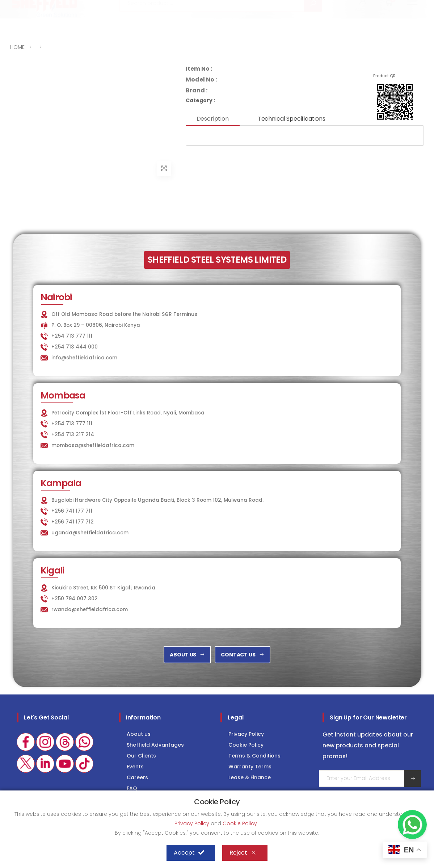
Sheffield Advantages (155, 745)
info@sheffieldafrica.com (100, 6)
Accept (189, 853)
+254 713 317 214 (73, 435)
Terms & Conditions (254, 756)
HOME (17, 47)
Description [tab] (213, 119)
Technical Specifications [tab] (292, 119)
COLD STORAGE (349, 6)
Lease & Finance (250, 777)
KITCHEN (264, 6)
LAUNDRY (303, 6)
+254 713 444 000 (75, 347)
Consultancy (402, 6)
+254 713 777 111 (32, 6)
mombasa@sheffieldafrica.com (93, 445)
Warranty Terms (250, 767)
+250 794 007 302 (75, 599)
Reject (243, 853)
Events (135, 767)
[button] (363, 25)
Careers (137, 777)
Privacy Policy (246, 734)
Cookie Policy (246, 745)
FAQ (132, 788)
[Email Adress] (362, 779)
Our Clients (141, 756)
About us (139, 734)
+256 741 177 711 (72, 511)
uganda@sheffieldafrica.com (90, 533)
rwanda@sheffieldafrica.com (90, 610)
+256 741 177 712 (73, 522)
